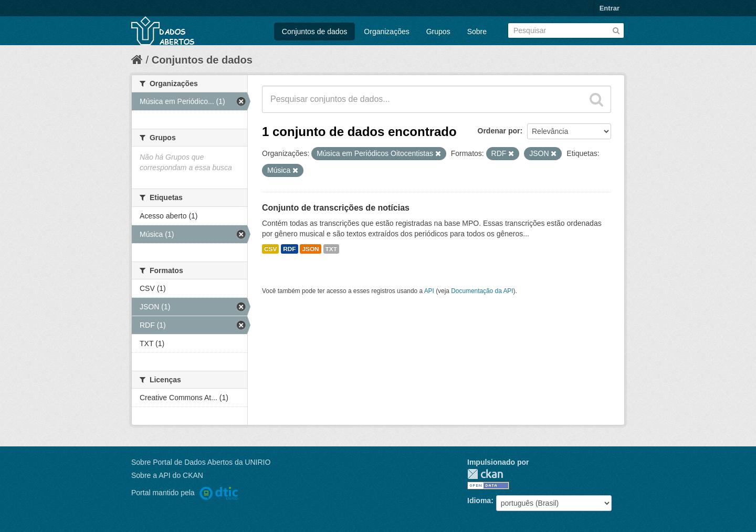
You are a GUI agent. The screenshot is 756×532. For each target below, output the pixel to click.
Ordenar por (499, 131)
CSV (270, 249)
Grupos (438, 32)
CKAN (485, 474)
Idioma (479, 500)
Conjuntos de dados (315, 32)
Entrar (610, 8)
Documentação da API (482, 291)
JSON (310, 249)
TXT (331, 249)
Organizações (386, 32)
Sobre (477, 32)
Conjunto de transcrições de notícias (336, 208)
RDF (289, 249)
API (429, 291)
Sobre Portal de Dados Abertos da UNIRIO (201, 462)
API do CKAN (181, 475)
